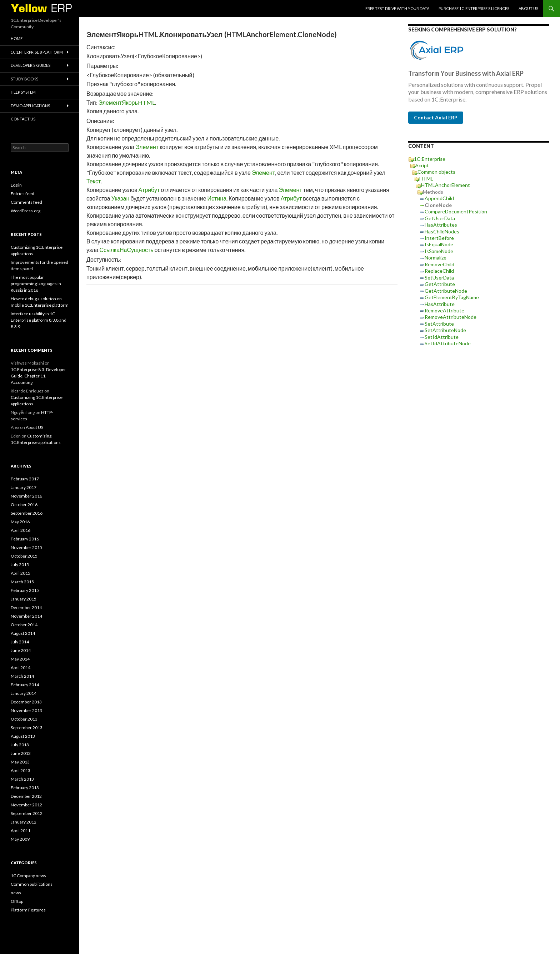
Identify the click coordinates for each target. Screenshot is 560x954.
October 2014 (24, 625)
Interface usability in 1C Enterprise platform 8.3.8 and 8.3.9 (39, 320)
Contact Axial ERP (436, 117)
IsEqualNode (439, 244)
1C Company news (28, 876)
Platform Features (28, 910)
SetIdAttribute (442, 337)
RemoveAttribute (444, 310)
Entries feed (22, 194)
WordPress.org (26, 211)
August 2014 (23, 633)
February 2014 (25, 685)
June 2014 (21, 650)
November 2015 (26, 547)
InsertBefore (439, 238)
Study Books (24, 79)
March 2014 (22, 676)
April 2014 (21, 668)
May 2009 (20, 839)
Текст (94, 181)
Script (422, 165)
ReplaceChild (439, 271)
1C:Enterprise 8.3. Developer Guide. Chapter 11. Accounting (38, 376)
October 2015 (24, 556)
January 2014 (24, 693)
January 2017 (24, 487)
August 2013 (23, 736)
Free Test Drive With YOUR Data (397, 8)
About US (528, 8)
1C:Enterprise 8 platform (37, 52)
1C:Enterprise (430, 159)
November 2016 (26, 496)
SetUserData (439, 278)
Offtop (17, 901)
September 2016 (27, 513)
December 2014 (26, 607)
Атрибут (149, 190)
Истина (217, 198)
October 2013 (24, 719)
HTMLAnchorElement (446, 185)
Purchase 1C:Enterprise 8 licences (474, 8)
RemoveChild (439, 264)
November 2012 (26, 805)
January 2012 (24, 822)
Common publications (32, 884)
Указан (121, 198)
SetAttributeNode (445, 330)
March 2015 (22, 582)
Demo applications (30, 106)
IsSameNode (439, 251)
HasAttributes (441, 225)
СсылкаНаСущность (126, 250)
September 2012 (27, 813)
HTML (426, 179)
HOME (17, 38)
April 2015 (21, 573)
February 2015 (25, 590)
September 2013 (27, 728)
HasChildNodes (442, 231)
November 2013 (26, 710)
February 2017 (25, 479)
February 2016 (25, 539)
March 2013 (22, 779)
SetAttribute (439, 324)
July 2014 (20, 642)
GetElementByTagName (452, 297)
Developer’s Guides (31, 65)
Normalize (436, 258)
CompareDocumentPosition (456, 211)
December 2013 (26, 702)
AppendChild (439, 198)
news (16, 893)
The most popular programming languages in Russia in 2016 (36, 284)
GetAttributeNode (446, 291)
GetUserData (440, 218)
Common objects (436, 172)
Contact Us (23, 119)
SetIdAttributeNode (448, 343)
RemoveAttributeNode (451, 317)
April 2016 (21, 530)
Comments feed (26, 202)
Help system (23, 92)
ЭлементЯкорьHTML (127, 102)
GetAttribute (440, 284)
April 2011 (21, 831)
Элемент (147, 147)
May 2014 (20, 659)
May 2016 (20, 522)
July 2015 (20, 565)
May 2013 (20, 762)
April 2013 (21, 770)
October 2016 (24, 505)
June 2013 (21, 753)
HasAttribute (440, 304)
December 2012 (26, 796)
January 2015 (24, 599)
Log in (16, 185)
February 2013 (25, 788)
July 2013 (20, 745)
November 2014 (26, 616)
